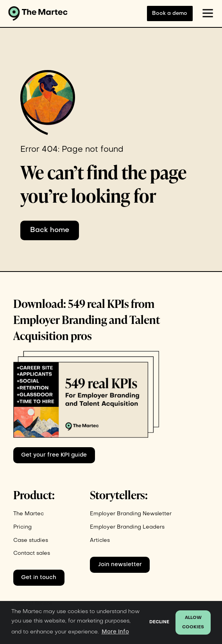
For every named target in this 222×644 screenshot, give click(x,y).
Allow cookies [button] (193, 623)
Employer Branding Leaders (127, 527)
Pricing (22, 527)
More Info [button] (115, 632)
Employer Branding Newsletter (131, 514)
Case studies (31, 541)
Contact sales (32, 553)
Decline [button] (159, 622)
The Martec (29, 514)
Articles (100, 541)
